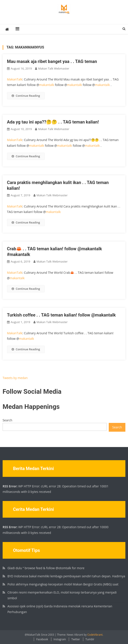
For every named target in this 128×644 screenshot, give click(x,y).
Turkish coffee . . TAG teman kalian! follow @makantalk (61, 315)
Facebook (42, 639)
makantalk (47, 85)
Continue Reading (26, 96)
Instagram (60, 639)
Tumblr (90, 639)
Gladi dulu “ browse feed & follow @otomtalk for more (46, 568)
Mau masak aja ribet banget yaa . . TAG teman (52, 61)
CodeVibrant (95, 635)
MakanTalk (15, 79)
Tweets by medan (15, 378)
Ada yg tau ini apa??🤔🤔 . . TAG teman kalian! (53, 122)
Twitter (76, 639)
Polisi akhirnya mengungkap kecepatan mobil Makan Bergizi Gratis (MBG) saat (63, 584)
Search (7, 420)
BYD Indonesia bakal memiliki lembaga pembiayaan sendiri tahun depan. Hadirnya (66, 576)
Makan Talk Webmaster (54, 68)
